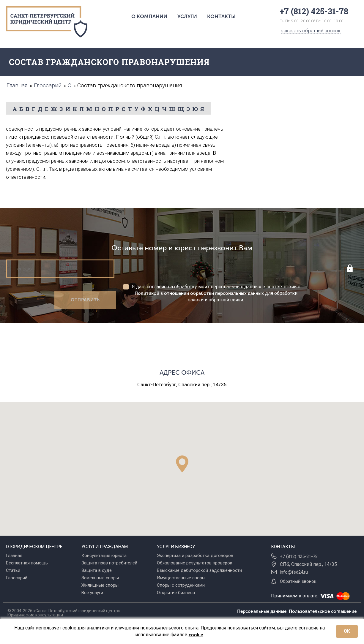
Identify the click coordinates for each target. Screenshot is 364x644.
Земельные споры (100, 578)
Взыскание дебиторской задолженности (199, 570)
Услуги (187, 16)
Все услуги (92, 593)
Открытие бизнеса (176, 593)
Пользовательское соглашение (323, 611)
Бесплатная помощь (27, 563)
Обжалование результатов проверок (195, 563)
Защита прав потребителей (109, 563)
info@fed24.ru (294, 572)
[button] (182, 464)
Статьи (13, 570)
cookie (196, 635)
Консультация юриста (104, 556)
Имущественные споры (181, 578)
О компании (149, 16)
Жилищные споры (100, 585)
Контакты (221, 16)
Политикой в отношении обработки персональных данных (199, 293)
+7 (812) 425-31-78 (299, 556)
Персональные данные (263, 611)
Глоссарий (17, 578)
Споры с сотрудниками (181, 585)
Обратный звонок (298, 581)
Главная (14, 556)
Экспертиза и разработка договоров (195, 556)
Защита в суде (97, 570)
